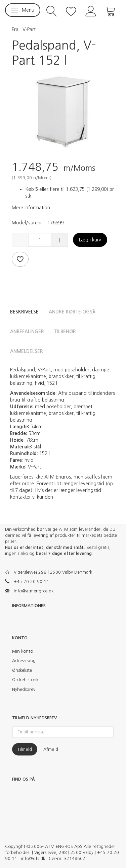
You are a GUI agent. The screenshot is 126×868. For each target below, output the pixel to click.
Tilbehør (65, 332)
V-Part (29, 29)
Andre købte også (72, 312)
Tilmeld (25, 749)
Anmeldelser (27, 351)
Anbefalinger (27, 332)
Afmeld (51, 749)
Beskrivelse (24, 312)
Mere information (31, 208)
